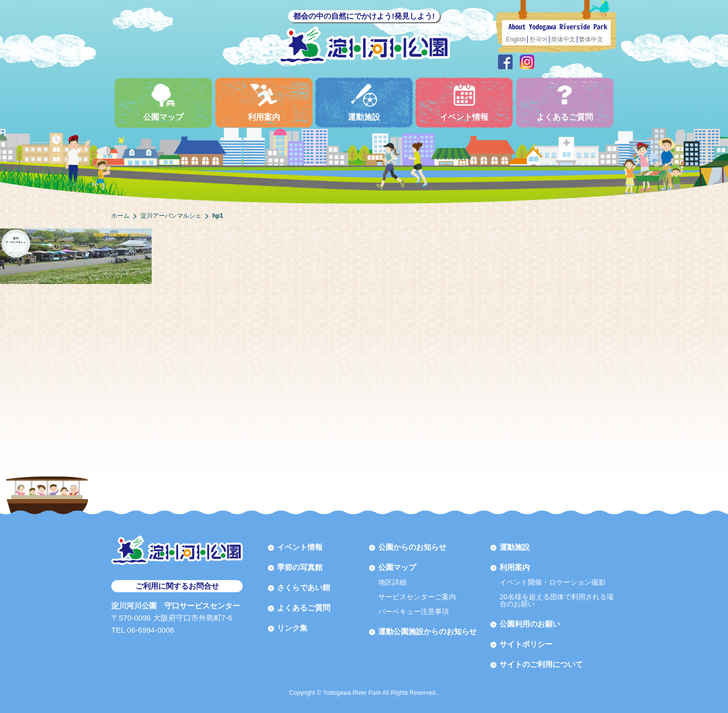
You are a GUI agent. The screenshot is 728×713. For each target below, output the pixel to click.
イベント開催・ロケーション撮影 (553, 582)
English (516, 39)
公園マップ (163, 102)
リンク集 (292, 628)
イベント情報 (464, 102)
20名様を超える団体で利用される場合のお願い (557, 600)
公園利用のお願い (530, 624)
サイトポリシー (526, 644)
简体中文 (563, 39)
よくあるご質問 (565, 102)
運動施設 (364, 102)
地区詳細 (392, 582)
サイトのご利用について (541, 664)
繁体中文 (591, 39)
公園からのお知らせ (412, 547)
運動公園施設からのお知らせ (427, 631)
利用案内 (264, 102)
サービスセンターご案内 (417, 597)
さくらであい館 (304, 587)
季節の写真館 (300, 567)
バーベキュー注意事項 (414, 611)
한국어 (538, 39)
